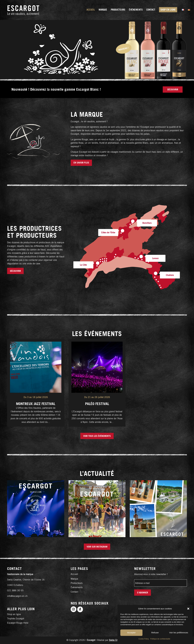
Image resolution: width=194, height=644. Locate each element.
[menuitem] (91, 10)
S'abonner (143, 593)
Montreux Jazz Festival (36, 404)
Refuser (155, 633)
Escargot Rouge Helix (18, 623)
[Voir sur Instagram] (97, 547)
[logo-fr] (23, 10)
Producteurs (77, 583)
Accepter (131, 633)
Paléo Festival (97, 404)
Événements (77, 587)
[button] (188, 609)
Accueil (74, 574)
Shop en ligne (14, 614)
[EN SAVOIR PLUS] (81, 163)
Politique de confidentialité (160, 639)
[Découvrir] (173, 89)
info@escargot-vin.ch (17, 596)
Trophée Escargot (16, 619)
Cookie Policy (144, 639)
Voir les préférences (179, 633)
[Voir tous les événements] (97, 436)
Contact (74, 592)
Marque (74, 579)
